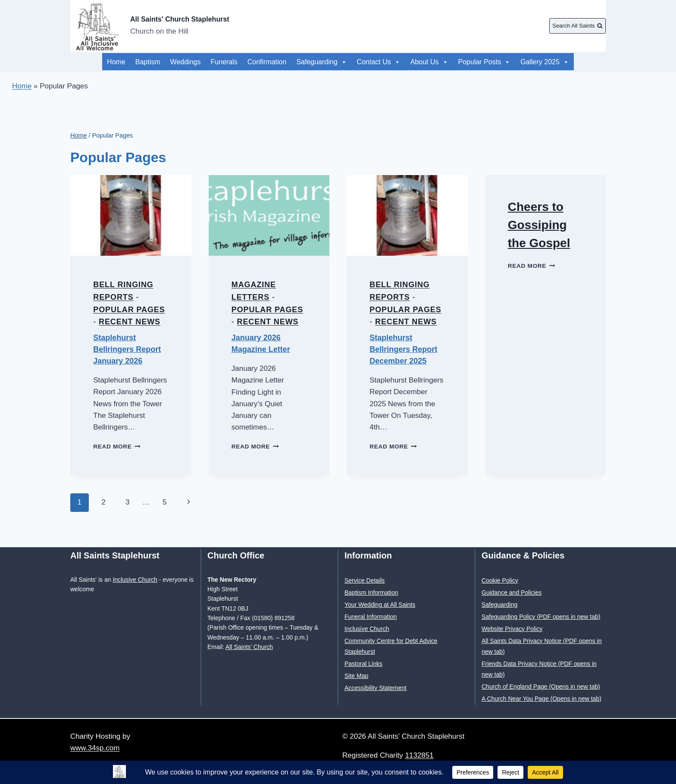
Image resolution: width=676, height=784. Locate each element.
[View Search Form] (577, 26)
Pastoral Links (363, 664)
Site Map (356, 676)
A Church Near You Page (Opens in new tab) (541, 699)
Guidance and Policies (512, 593)
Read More (117, 447)
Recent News (130, 322)
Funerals (224, 62)
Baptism (148, 62)
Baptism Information (371, 593)
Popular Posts (495, 62)
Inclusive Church (135, 580)
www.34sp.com (95, 748)
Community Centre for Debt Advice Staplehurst (391, 646)
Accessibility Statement (376, 688)
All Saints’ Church (249, 647)
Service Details (365, 580)
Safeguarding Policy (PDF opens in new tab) (541, 617)
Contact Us (379, 62)
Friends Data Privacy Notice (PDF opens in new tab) (539, 669)
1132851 (419, 755)
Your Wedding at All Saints (380, 605)
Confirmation (267, 62)
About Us (550, 62)
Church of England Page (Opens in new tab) (541, 687)
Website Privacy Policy (512, 629)
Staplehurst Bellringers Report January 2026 (127, 349)
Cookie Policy (500, 580)
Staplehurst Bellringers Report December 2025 (403, 349)
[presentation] (131, 215)
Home (116, 62)
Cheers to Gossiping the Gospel (539, 225)
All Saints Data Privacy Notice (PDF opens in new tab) (542, 646)
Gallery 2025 (435, 62)
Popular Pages (129, 310)
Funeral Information (371, 617)
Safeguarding (321, 62)
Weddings (186, 62)
